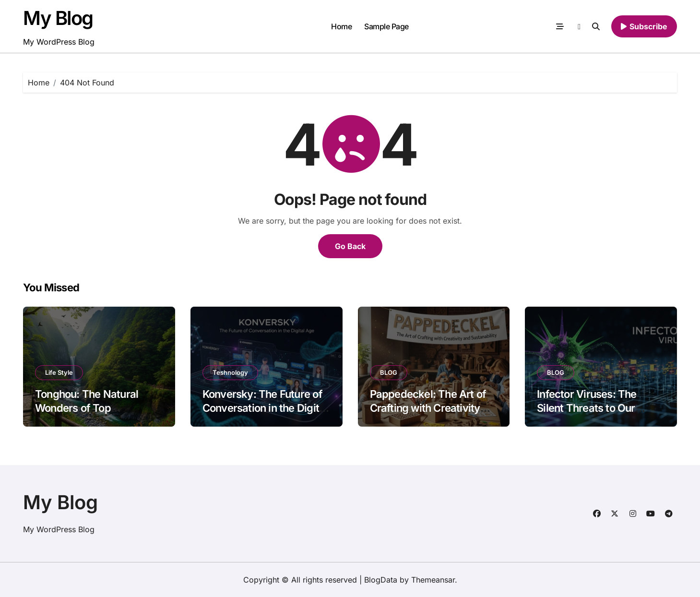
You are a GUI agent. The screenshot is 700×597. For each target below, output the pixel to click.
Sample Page (386, 26)
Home (341, 26)
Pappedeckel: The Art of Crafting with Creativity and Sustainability (428, 408)
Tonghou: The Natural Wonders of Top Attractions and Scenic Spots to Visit (89, 415)
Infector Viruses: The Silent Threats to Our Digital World (587, 408)
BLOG (389, 372)
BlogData (381, 580)
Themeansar (433, 580)
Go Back (350, 246)
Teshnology (230, 372)
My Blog (58, 18)
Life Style (59, 372)
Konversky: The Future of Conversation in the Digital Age (265, 408)
